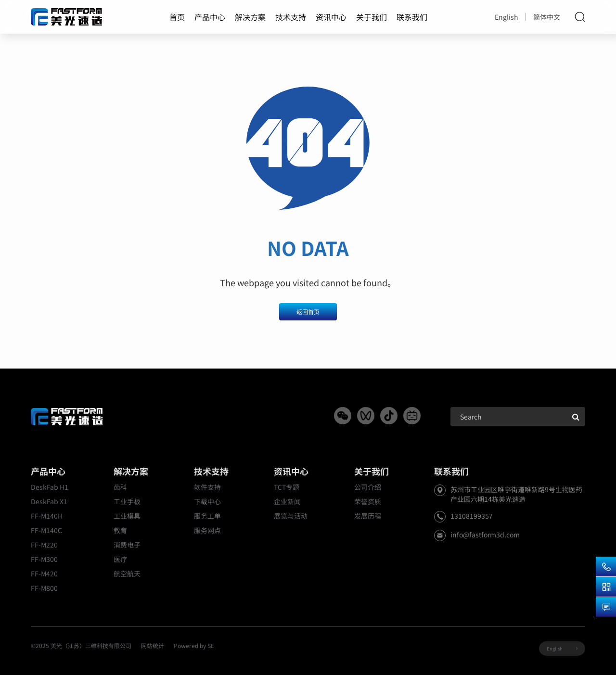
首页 (177, 17)
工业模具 (127, 516)
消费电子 (127, 545)
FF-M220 (44, 545)
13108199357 (472, 516)
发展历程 (368, 516)
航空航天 (127, 573)
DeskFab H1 (50, 487)
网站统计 (153, 645)
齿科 (120, 487)
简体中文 (547, 17)
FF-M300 (44, 559)
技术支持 (291, 17)
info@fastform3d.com (485, 535)
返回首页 (308, 312)
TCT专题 (287, 487)
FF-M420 (44, 573)
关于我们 (372, 17)
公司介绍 (368, 487)
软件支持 (207, 487)
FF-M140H (47, 516)
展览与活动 (291, 516)
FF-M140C (46, 530)
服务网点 (207, 530)
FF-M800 (44, 588)
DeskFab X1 (49, 501)
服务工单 (207, 516)
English (507, 17)
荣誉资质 (368, 501)
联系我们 (412, 17)
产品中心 (210, 17)
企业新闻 (287, 501)
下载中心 (207, 501)
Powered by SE (194, 645)
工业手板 (127, 501)
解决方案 (250, 17)
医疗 (120, 559)
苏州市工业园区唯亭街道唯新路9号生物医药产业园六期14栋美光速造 (516, 494)
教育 (120, 530)
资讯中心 (331, 17)
